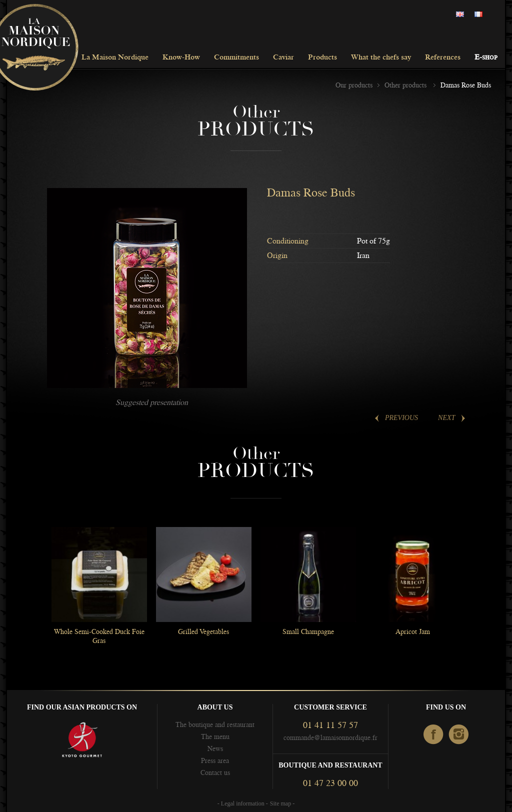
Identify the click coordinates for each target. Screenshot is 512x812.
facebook (434, 735)
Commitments (236, 58)
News (215, 748)
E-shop (486, 58)
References (443, 58)
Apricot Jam (413, 631)
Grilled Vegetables (203, 631)
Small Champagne (308, 631)
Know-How (181, 58)
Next (446, 418)
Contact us (215, 772)
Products (322, 58)
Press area (215, 760)
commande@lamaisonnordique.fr (330, 737)
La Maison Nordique (115, 58)
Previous (401, 418)
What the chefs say (381, 58)
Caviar (283, 58)
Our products (354, 85)
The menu (215, 736)
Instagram (459, 735)
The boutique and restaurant (215, 724)
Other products (406, 85)
